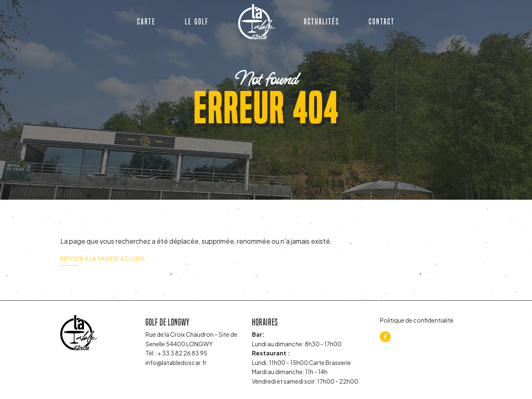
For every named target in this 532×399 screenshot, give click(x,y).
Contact (382, 22)
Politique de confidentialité (417, 320)
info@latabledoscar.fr (176, 362)
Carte (147, 22)
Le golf (197, 22)
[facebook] (385, 337)
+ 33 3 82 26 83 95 (182, 353)
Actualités (322, 22)
